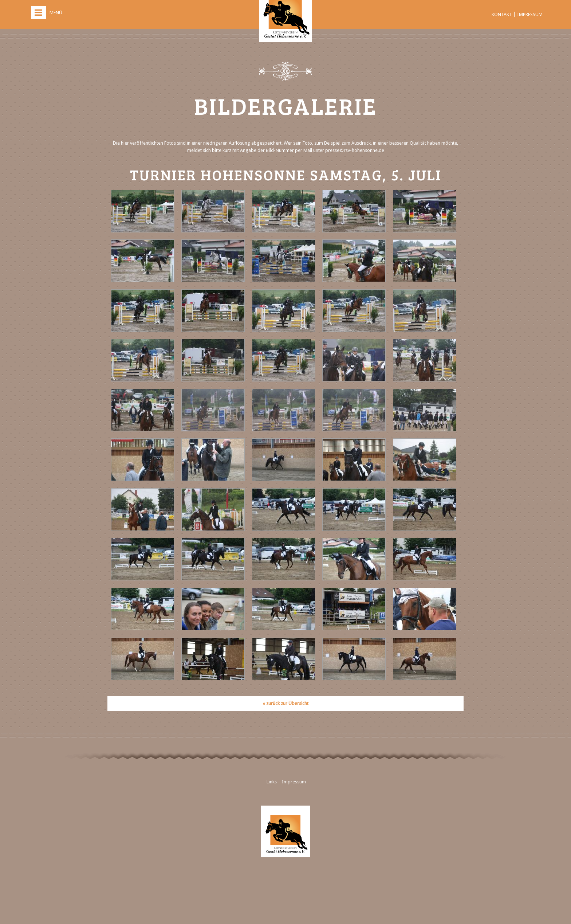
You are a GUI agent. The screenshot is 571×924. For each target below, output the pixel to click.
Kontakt (502, 14)
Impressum (530, 14)
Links (272, 782)
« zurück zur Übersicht (285, 703)
